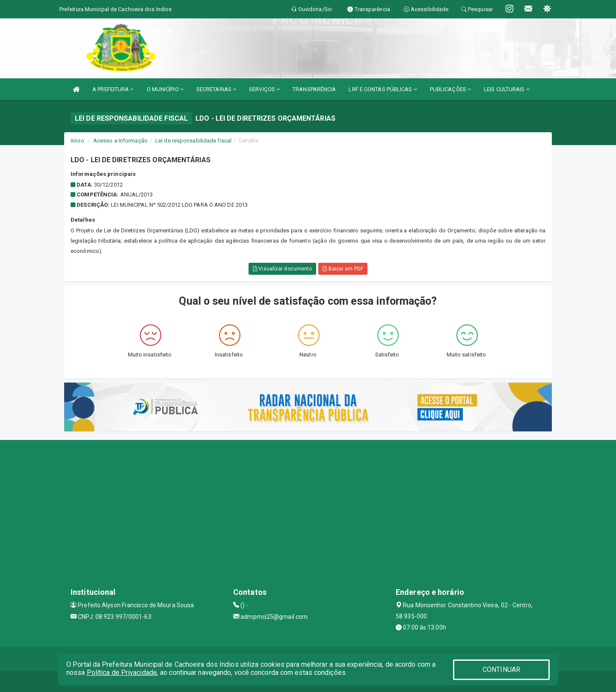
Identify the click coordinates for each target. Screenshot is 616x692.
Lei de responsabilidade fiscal (193, 141)
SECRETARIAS (216, 89)
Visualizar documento (282, 269)
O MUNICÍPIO (165, 89)
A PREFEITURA (113, 89)
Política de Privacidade (122, 673)
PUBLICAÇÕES (450, 89)
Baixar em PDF (343, 269)
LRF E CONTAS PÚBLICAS (383, 89)
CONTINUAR (501, 670)
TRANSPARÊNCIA (314, 89)
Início (77, 141)
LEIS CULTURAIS (507, 89)
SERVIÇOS (264, 89)
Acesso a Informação (120, 141)
